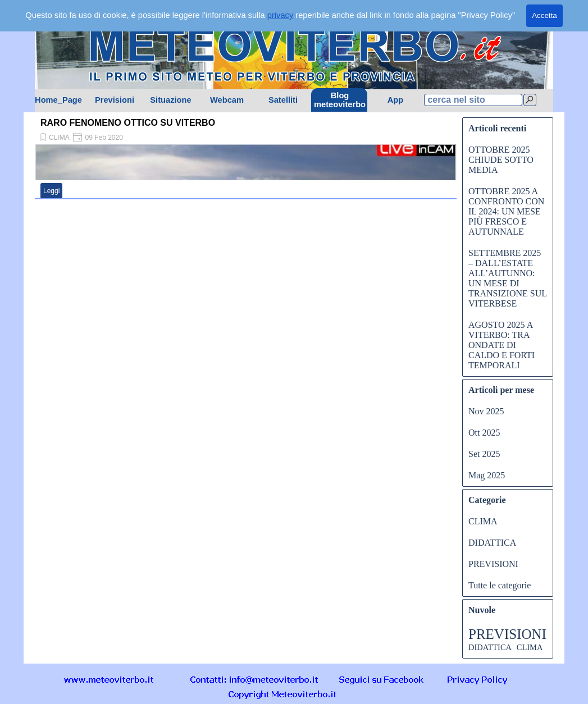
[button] (254, 679)
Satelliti (283, 100)
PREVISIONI (493, 564)
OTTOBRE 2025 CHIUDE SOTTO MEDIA (501, 160)
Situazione (170, 100)
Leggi (51, 191)
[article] (246, 157)
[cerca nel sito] (473, 100)
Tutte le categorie (500, 585)
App (396, 100)
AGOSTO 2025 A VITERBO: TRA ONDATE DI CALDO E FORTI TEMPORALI (502, 345)
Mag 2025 (487, 475)
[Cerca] (530, 100)
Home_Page (58, 100)
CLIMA (59, 138)
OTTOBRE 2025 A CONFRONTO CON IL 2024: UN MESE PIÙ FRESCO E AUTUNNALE (506, 211)
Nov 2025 (486, 411)
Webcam (227, 100)
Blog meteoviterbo (340, 100)
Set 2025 (484, 454)
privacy (280, 15)
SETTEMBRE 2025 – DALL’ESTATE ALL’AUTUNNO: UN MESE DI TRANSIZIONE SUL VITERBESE (507, 278)
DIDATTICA (492, 543)
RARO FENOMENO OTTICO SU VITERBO (128, 123)
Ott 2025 (484, 433)
